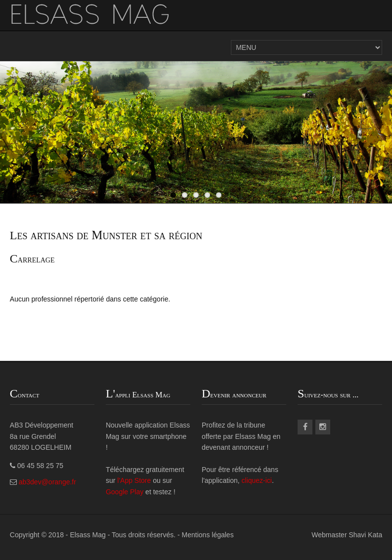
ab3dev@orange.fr (47, 482)
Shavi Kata (365, 535)
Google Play (125, 492)
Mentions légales (208, 535)
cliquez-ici (257, 480)
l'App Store (135, 480)
